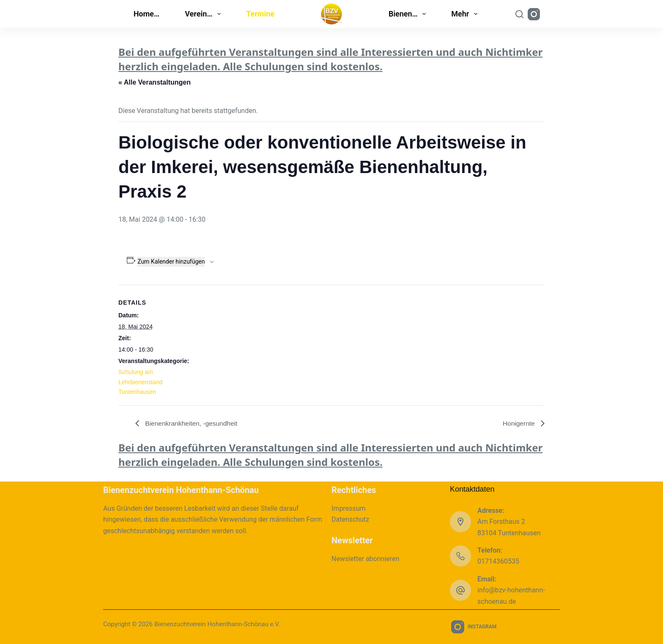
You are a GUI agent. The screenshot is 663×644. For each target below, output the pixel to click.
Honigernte (519, 423)
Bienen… (409, 14)
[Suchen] (519, 14)
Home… (147, 14)
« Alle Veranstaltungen (155, 82)
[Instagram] (534, 14)
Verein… (204, 14)
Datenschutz (350, 519)
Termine (260, 14)
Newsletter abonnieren (365, 559)
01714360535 (498, 561)
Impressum (349, 508)
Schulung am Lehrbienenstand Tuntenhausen (140, 382)
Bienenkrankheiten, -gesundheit (192, 423)
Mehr (466, 14)
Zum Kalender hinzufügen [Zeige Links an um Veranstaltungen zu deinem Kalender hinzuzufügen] (171, 261)
